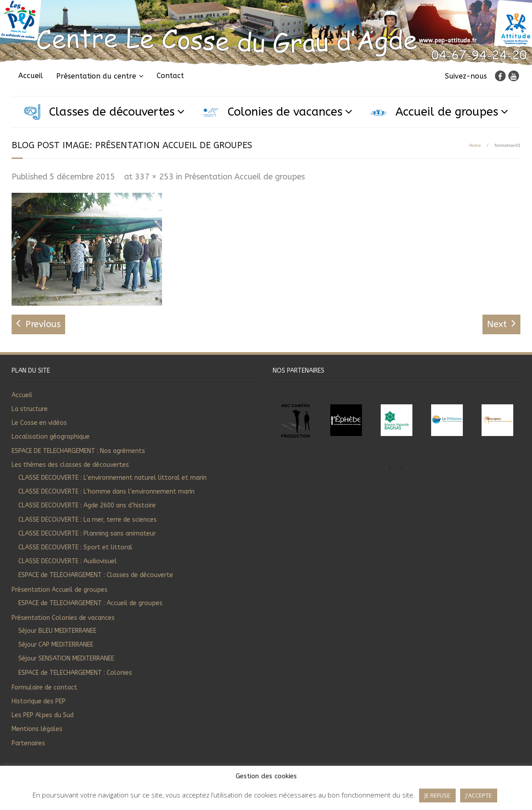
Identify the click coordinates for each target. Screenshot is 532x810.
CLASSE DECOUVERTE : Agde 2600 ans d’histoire (87, 505)
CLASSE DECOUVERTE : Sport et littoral (75, 547)
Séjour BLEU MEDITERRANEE (57, 631)
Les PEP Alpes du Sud (43, 715)
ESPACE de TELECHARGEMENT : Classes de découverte (96, 575)
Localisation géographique (51, 437)
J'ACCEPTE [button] (479, 795)
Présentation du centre (96, 76)
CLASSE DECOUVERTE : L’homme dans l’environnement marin (106, 492)
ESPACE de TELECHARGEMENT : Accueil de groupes (90, 603)
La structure (30, 409)
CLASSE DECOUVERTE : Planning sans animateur (87, 534)
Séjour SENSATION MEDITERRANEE (66, 658)
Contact (170, 76)
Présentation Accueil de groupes (245, 177)
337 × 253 (154, 177)
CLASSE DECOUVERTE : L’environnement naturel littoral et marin (112, 478)
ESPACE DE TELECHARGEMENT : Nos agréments (78, 451)
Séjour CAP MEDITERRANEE (56, 645)
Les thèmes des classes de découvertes (70, 465)
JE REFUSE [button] (437, 795)
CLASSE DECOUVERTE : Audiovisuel (68, 561)
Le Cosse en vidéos (39, 423)
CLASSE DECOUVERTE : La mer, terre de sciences (87, 520)
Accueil (31, 76)
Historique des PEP (39, 701)
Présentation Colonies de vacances (63, 618)
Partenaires (28, 743)
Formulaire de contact (44, 687)
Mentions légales (37, 729)
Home (475, 145)
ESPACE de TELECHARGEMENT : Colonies (75, 673)
